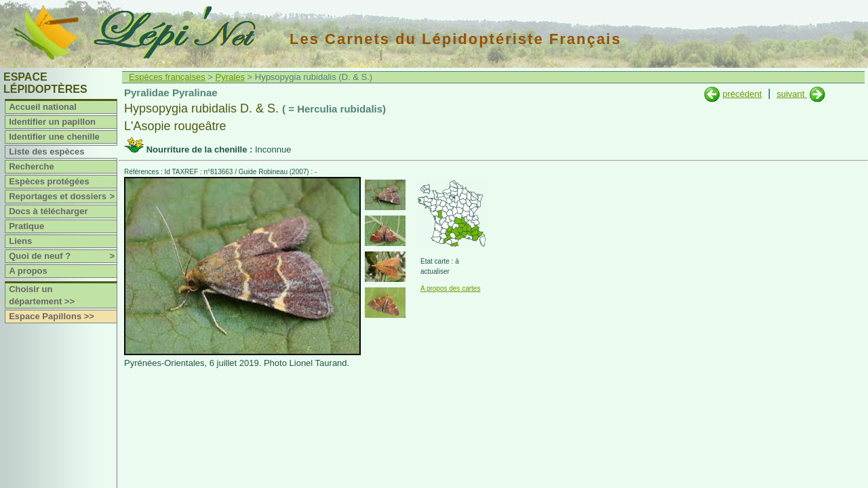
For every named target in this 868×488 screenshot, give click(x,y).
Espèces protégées (49, 181)
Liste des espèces (46, 151)
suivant (792, 94)
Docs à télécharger (48, 211)
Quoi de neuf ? (63, 256)
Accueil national (43, 107)
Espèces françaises (167, 77)
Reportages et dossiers (63, 197)
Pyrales (230, 77)
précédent (742, 94)
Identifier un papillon (52, 122)
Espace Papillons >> (52, 316)
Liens (20, 241)
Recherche (31, 166)
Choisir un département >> (42, 295)
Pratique (26, 226)
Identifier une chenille (54, 137)
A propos (28, 271)
